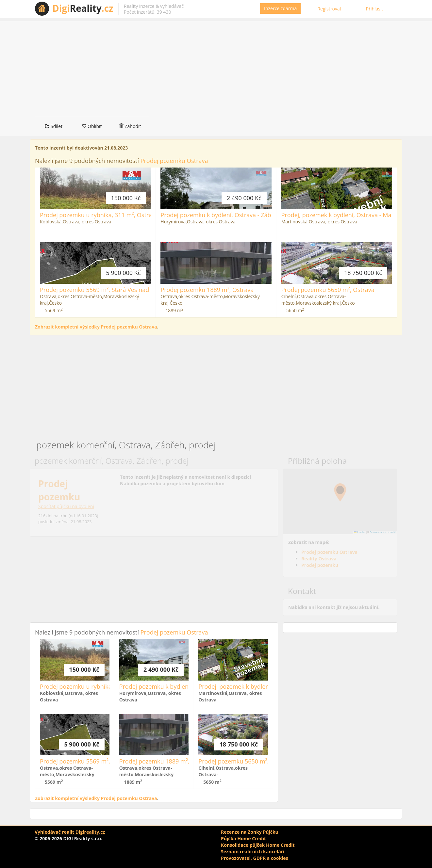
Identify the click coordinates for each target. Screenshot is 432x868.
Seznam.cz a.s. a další (383, 532)
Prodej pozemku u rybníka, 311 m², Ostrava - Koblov (111, 215)
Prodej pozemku (320, 565)
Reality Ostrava (319, 559)
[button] (340, 492)
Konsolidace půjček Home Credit (258, 845)
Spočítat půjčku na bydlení (66, 506)
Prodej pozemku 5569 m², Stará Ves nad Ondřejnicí (109, 290)
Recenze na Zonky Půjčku (250, 832)
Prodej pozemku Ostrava (174, 161)
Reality (83, 8)
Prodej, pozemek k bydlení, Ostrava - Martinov (344, 215)
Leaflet (360, 532)
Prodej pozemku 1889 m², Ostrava (207, 290)
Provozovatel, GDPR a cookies (255, 858)
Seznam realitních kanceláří (253, 852)
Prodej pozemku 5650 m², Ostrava (328, 290)
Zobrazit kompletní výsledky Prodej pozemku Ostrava (96, 327)
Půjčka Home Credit (243, 838)
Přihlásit (375, 9)
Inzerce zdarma (280, 8)
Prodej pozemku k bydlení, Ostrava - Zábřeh (220, 215)
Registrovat (329, 9)
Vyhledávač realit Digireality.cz (70, 832)
